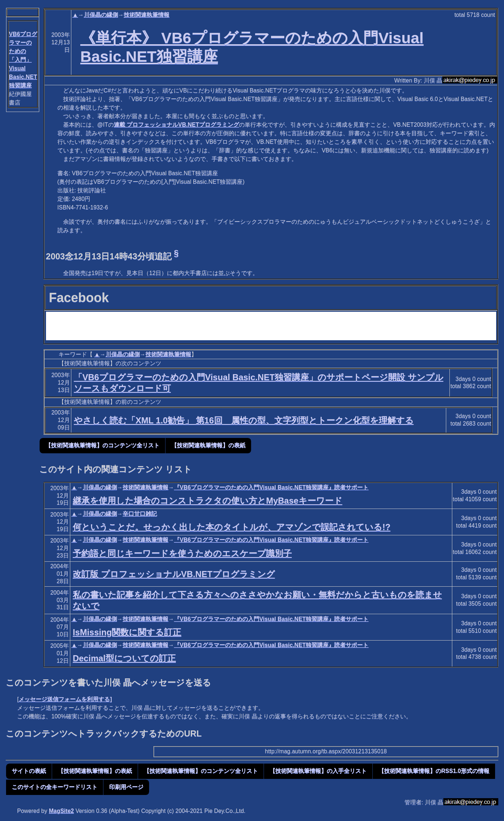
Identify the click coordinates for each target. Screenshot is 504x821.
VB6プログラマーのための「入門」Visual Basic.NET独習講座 (23, 60)
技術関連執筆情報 (147, 15)
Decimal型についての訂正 (124, 658)
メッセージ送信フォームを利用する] (65, 699)
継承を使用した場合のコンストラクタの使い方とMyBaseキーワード (208, 501)
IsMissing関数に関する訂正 (127, 632)
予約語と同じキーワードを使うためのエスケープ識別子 (182, 553)
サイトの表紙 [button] (29, 771)
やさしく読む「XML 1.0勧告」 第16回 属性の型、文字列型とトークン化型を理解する (244, 420)
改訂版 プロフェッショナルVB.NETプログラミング (174, 574)
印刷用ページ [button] (126, 787)
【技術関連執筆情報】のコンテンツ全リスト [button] (102, 445)
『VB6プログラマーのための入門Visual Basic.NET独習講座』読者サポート (271, 487)
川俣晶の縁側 (101, 15)
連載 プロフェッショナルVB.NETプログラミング (176, 125)
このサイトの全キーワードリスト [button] (55, 787)
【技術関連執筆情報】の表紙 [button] (208, 445)
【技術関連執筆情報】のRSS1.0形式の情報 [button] (434, 771)
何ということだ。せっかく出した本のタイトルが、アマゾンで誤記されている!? (232, 527)
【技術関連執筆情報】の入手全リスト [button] (318, 771)
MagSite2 (61, 811)
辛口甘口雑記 (140, 514)
